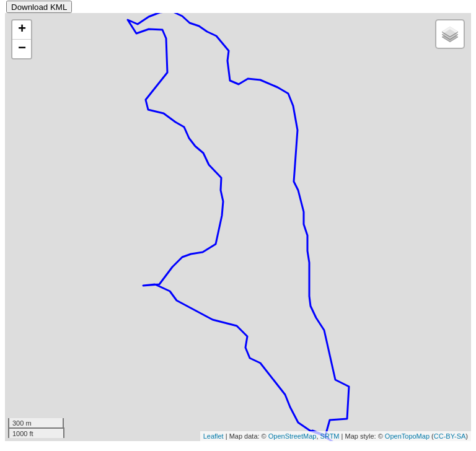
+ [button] (22, 30)
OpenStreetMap (293, 436)
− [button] (22, 49)
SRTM (330, 436)
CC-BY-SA (450, 436)
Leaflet (214, 436)
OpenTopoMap (407, 436)
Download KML (39, 7)
